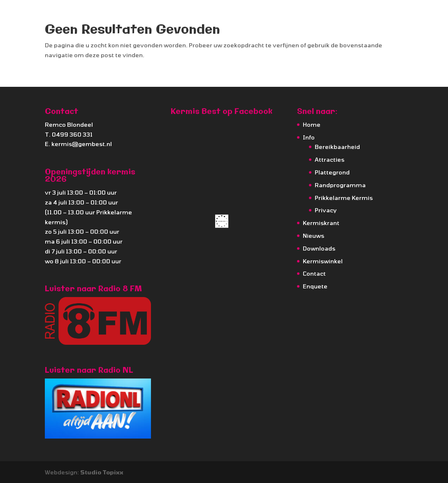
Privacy (326, 210)
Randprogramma (340, 185)
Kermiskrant (321, 223)
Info (309, 137)
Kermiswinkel (323, 261)
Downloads (319, 248)
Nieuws (313, 236)
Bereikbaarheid (337, 147)
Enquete (315, 286)
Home (312, 124)
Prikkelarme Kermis (344, 198)
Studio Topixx (102, 472)
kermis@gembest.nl (82, 144)
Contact (314, 273)
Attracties (330, 159)
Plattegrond (332, 172)
